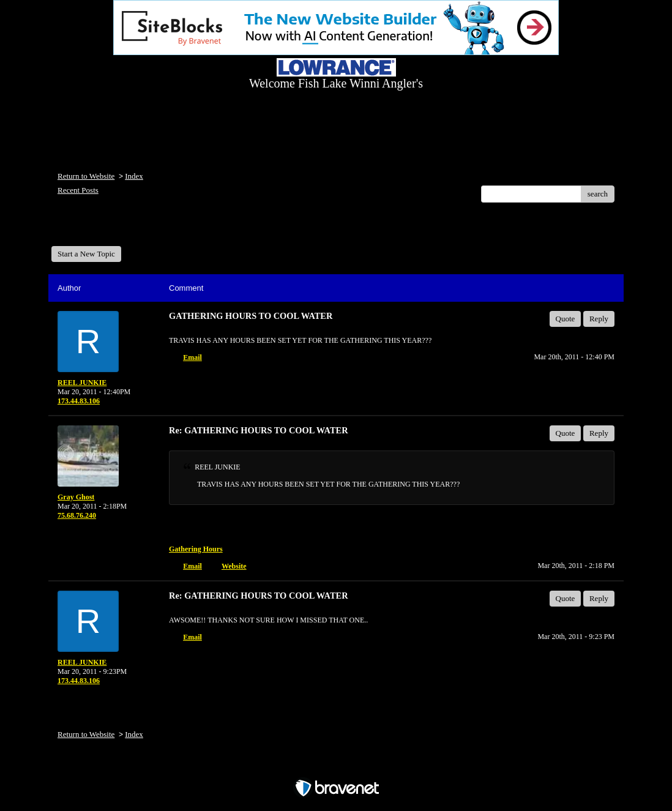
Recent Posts (78, 190)
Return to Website (86, 176)
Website (234, 566)
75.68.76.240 (77, 515)
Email (192, 357)
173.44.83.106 (79, 401)
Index (134, 176)
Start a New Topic (86, 254)
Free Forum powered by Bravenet (336, 767)
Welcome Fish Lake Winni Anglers (118, 229)
